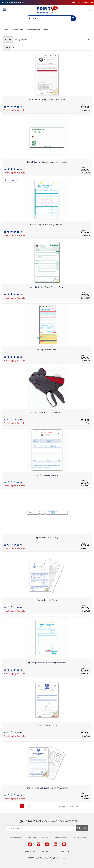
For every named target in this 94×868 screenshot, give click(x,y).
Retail (45, 30)
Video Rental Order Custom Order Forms (47, 99)
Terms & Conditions (79, 838)
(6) (21, 232)
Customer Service (14, 838)
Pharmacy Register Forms (47, 725)
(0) (21, 420)
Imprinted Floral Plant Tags (47, 537)
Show (7, 48)
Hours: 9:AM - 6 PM (61, 851)
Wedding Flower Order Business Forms (47, 287)
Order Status (32, 838)
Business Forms (18, 30)
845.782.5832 (30, 851)
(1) (21, 107)
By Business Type (33, 30)
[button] (73, 18)
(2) (21, 169)
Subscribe (82, 828)
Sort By (8, 39)
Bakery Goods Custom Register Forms (47, 224)
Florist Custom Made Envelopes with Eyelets (47, 162)
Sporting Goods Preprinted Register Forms (47, 663)
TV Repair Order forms (47, 350)
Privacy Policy (60, 838)
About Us (46, 838)
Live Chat (45, 851)
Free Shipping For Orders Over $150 (13, 3)
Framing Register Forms (47, 600)
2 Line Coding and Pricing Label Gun (47, 412)
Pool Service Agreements (47, 475)
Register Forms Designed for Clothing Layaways (47, 788)
